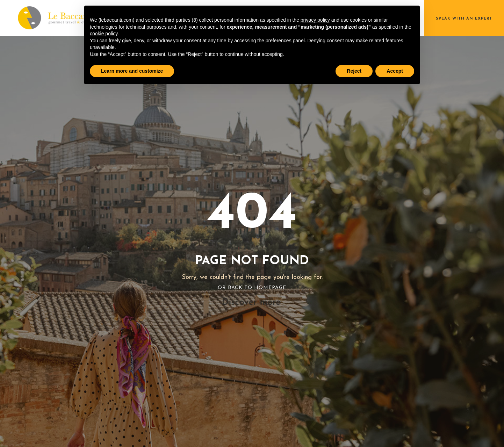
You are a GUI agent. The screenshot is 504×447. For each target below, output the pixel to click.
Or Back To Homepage (252, 288)
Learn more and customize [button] (132, 71)
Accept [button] (395, 71)
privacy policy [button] (315, 20)
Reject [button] (354, 71)
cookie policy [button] (104, 34)
